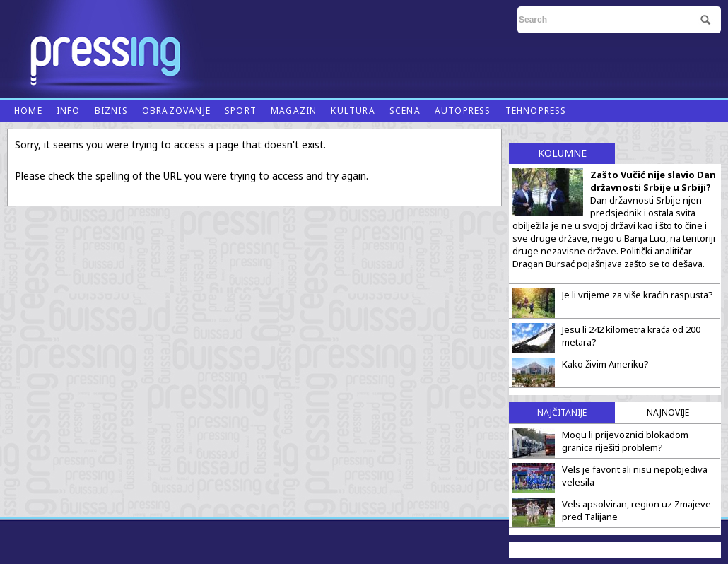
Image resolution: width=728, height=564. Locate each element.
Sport (241, 111)
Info (69, 111)
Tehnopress (536, 111)
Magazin (294, 111)
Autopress (463, 111)
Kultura (353, 111)
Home (28, 111)
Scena (405, 111)
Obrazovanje (176, 111)
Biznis (111, 111)
